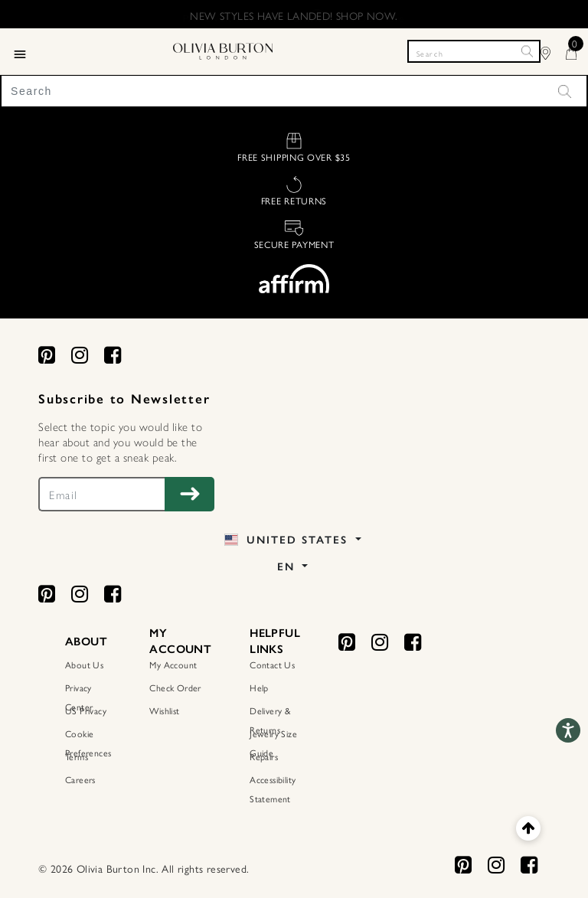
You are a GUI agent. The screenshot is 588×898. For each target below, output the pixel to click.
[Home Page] (223, 49)
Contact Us (272, 665)
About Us (84, 665)
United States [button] (288, 540)
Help (259, 687)
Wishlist (164, 710)
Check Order (175, 687)
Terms (77, 756)
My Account (173, 665)
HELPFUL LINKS (275, 641)
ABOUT (86, 642)
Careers (80, 779)
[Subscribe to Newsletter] (189, 494)
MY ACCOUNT (180, 641)
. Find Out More (367, 18)
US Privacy (86, 710)
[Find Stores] (553, 51)
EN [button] (288, 567)
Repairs (264, 756)
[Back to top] (528, 828)
